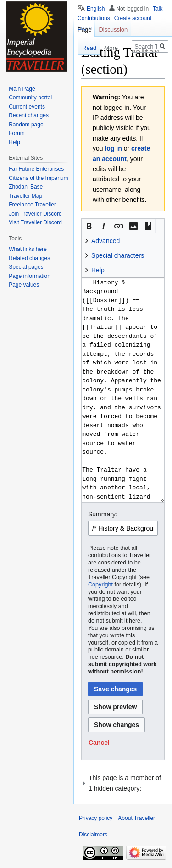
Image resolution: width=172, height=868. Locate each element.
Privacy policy (96, 818)
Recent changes (29, 115)
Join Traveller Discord (35, 214)
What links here (28, 249)
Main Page (22, 89)
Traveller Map (25, 196)
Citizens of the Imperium (38, 178)
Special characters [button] (118, 255)
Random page (26, 125)
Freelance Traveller (32, 205)
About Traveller (136, 818)
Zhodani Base (26, 187)
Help (14, 142)
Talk (158, 9)
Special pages (26, 267)
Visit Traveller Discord (35, 222)
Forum (17, 133)
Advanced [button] (105, 241)
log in (113, 148)
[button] (89, 226)
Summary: (103, 514)
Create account (133, 18)
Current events (27, 107)
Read (85, 48)
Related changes (29, 258)
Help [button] (98, 270)
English (96, 9)
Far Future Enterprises (36, 169)
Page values (24, 285)
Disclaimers (93, 835)
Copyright (100, 585)
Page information (30, 276)
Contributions (94, 18)
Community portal (30, 98)
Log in (85, 28)
